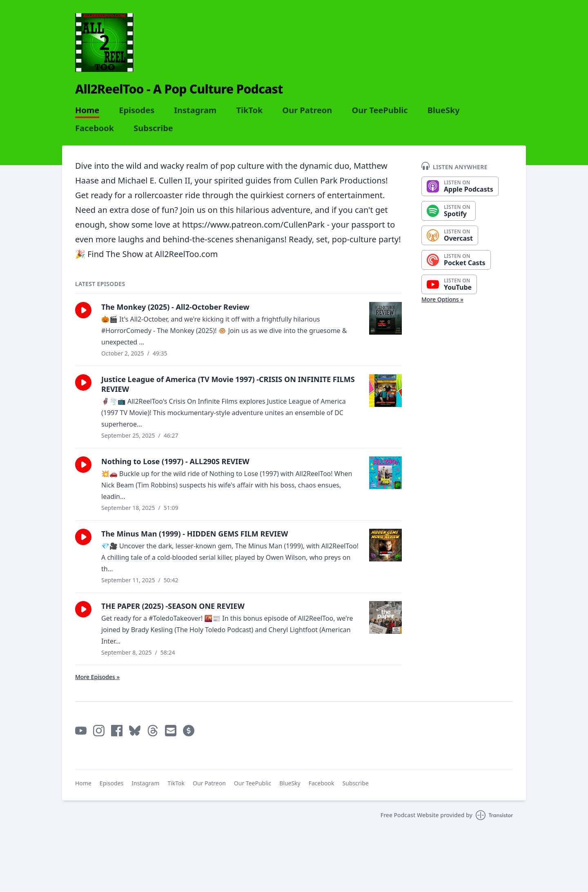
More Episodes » (97, 677)
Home (87, 110)
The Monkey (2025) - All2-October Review (175, 307)
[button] (83, 310)
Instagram (195, 110)
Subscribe (153, 128)
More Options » (442, 299)
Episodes (137, 110)
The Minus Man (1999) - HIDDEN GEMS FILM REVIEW (195, 534)
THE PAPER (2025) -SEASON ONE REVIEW (173, 606)
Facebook (95, 128)
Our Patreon (307, 110)
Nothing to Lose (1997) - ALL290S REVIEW (175, 461)
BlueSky (444, 110)
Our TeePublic (380, 110)
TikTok (249, 110)
